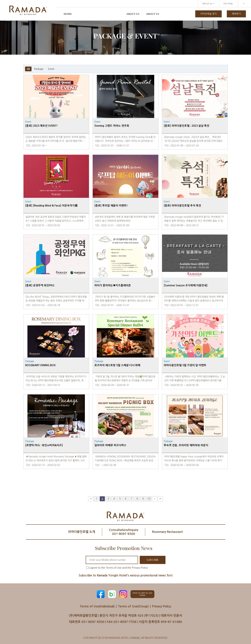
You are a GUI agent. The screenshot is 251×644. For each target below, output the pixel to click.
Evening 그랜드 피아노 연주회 (112, 126)
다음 (155, 499)
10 (149, 499)
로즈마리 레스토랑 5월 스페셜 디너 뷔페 (117, 365)
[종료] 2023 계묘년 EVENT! (41, 126)
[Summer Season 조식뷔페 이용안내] (186, 285)
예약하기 (236, 14)
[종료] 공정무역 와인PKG (40, 285)
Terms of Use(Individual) (97, 606)
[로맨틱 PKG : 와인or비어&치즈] (44, 445)
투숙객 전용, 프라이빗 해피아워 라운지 (186, 445)
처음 (91, 499)
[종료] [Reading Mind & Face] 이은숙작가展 (51, 206)
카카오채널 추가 (208, 14)
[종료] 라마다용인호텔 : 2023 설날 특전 (187, 126)
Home (68, 14)
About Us (208, 3)
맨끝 (160, 499)
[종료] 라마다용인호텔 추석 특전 (182, 206)
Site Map (228, 3)
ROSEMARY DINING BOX (40, 365)
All (28, 69)
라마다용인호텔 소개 (82, 532)
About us (133, 14)
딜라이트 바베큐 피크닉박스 (110, 445)
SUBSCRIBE (153, 560)
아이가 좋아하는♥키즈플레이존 (113, 285)
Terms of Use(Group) (133, 606)
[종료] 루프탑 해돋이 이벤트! (111, 206)
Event (51, 69)
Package (39, 69)
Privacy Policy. (162, 606)
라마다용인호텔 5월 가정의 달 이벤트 (185, 365)
